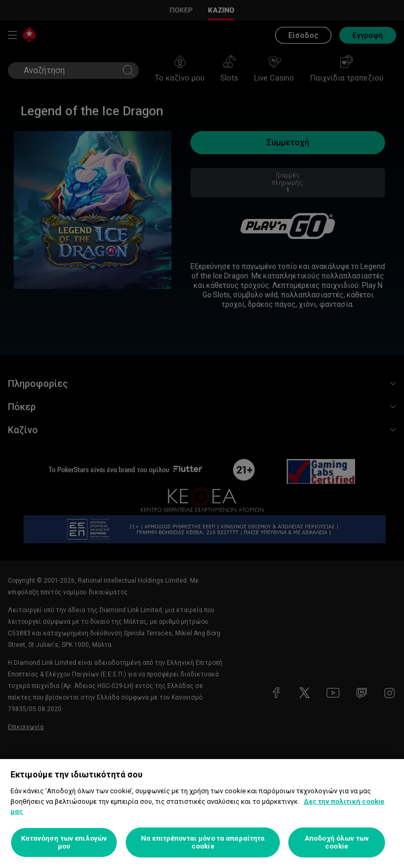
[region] (202, 814)
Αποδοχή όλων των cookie (337, 842)
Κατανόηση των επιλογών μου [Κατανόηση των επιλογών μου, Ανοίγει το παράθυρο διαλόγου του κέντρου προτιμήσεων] (64, 842)
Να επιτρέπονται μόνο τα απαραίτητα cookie (203, 842)
